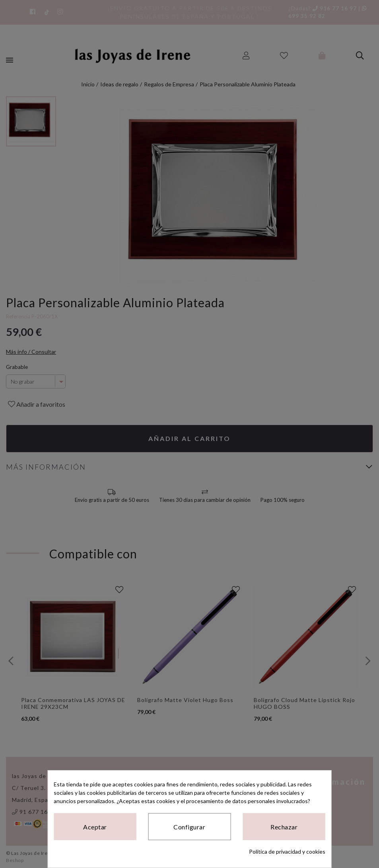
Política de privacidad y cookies (287, 851)
